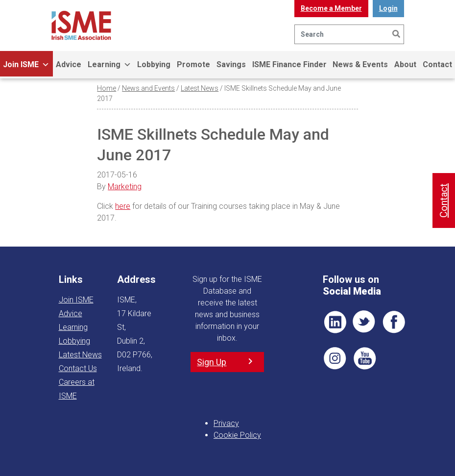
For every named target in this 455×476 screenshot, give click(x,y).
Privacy (226, 423)
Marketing (125, 187)
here (123, 206)
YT (364, 358)
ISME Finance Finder (289, 64)
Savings (231, 64)
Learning (109, 65)
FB (394, 322)
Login (388, 8)
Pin (335, 358)
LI (335, 322)
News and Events (148, 88)
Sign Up (212, 362)
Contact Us (78, 368)
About (405, 64)
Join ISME (26, 65)
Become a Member (331, 8)
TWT (364, 322)
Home (107, 88)
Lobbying (154, 64)
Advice (69, 64)
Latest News (200, 88)
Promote (193, 64)
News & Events (360, 64)
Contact (444, 200)
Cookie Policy (237, 435)
